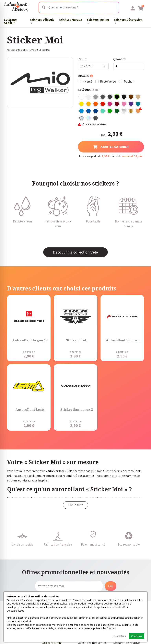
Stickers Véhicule (42, 21)
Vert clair (110, 111)
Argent (124, 111)
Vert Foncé (117, 111)
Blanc (82, 97)
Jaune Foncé (89, 104)
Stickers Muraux (71, 21)
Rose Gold (138, 111)
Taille (82, 59)
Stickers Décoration (128, 21)
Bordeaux (117, 104)
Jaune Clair (82, 104)
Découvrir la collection (75, 252)
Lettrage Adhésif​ (10, 21)
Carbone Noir (96, 118)
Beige (138, 97)
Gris (96, 97)
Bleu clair (82, 111)
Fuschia (110, 104)
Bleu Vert (103, 111)
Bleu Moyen (89, 111)
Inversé (87, 81)
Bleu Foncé (96, 111)
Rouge (103, 104)
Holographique (89, 118)
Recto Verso (108, 81)
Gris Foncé (103, 97)
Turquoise (138, 104)
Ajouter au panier (111, 147)
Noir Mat (124, 97)
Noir (117, 97)
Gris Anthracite (110, 97)
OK (111, 586)
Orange (96, 104)
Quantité (119, 59)
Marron (131, 97)
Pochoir (129, 81)
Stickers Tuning (98, 21)
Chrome (82, 118)
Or (131, 111)
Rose (124, 104)
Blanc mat (89, 97)
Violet (131, 104)
